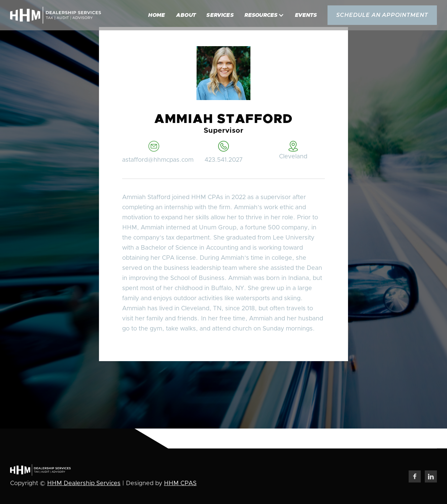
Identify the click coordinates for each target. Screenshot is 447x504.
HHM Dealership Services (84, 484)
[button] (264, 15)
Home (157, 15)
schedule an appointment (382, 15)
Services (220, 15)
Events (306, 15)
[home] (56, 15)
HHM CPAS (180, 484)
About (186, 15)
